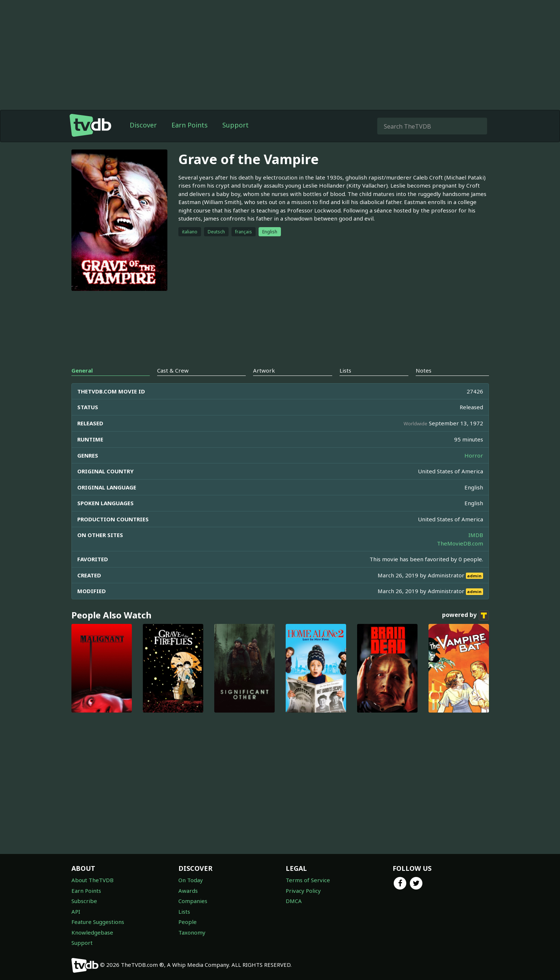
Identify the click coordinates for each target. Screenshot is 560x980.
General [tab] (82, 370)
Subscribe (84, 901)
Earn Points (190, 125)
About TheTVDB (92, 880)
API (76, 911)
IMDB (476, 535)
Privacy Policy (303, 891)
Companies (193, 901)
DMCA (294, 901)
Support (236, 125)
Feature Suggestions (98, 922)
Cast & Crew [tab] (173, 370)
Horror (474, 455)
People (188, 922)
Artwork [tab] (264, 370)
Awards (188, 891)
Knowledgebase (92, 932)
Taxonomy (192, 932)
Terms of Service (308, 880)
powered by (466, 615)
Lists (184, 911)
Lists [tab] (345, 370)
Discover (143, 125)
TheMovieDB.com (460, 543)
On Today (191, 880)
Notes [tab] (424, 370)
